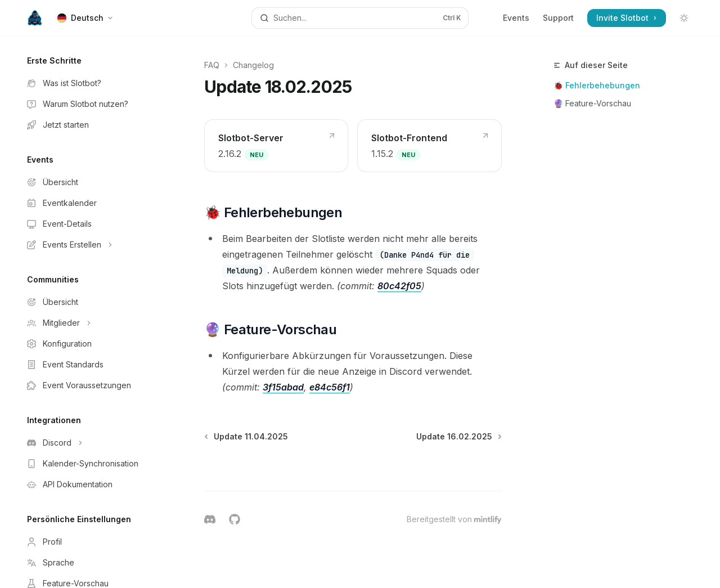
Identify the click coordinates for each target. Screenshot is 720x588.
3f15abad (283, 387)
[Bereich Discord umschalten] (90, 443)
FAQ (212, 65)
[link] (276, 146)
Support (558, 18)
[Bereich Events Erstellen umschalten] (90, 245)
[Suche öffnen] (360, 18)
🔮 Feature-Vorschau (592, 103)
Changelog (253, 65)
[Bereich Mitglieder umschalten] (90, 323)
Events (516, 18)
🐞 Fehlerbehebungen (597, 85)
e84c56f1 (330, 387)
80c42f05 (399, 286)
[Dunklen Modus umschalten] (684, 18)
